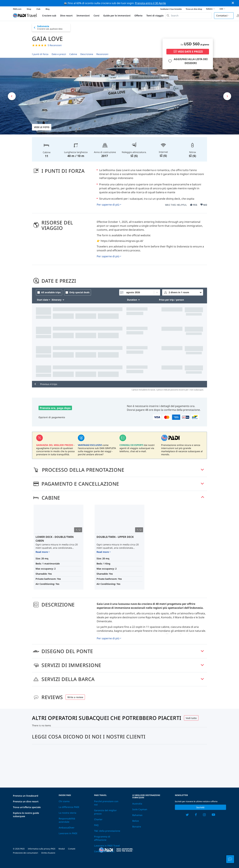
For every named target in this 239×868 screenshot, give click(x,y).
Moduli (62, 849)
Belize (136, 821)
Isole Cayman (140, 809)
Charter (98, 819)
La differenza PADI (69, 807)
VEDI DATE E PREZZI (188, 52)
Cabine (73, 54)
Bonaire (137, 827)
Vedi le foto (42, 127)
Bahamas (137, 815)
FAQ (96, 825)
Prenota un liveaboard (26, 796)
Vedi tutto (191, 718)
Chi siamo (64, 801)
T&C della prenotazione (107, 831)
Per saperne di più (108, 205)
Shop (29, 9)
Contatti (72, 849)
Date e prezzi (59, 54)
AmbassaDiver (67, 828)
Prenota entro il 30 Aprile (150, 3)
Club (38, 9)
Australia (137, 804)
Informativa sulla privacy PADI (42, 849)
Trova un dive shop (194, 9)
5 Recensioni (55, 45)
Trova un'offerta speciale (27, 807)
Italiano (211, 9)
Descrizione (87, 54)
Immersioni (83, 16)
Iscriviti (200, 807)
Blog (48, 9)
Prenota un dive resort (26, 801)
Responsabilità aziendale (67, 820)
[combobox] (189, 16)
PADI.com (17, 9)
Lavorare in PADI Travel (107, 846)
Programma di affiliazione (102, 838)
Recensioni (102, 54)
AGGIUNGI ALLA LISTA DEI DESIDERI (187, 61)
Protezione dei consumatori (25, 853)
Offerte (138, 16)
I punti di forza (40, 54)
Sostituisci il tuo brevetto (171, 9)
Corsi (96, 16)
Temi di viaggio (155, 16)
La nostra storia (67, 813)
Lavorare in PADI (68, 833)
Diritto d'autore (48, 853)
